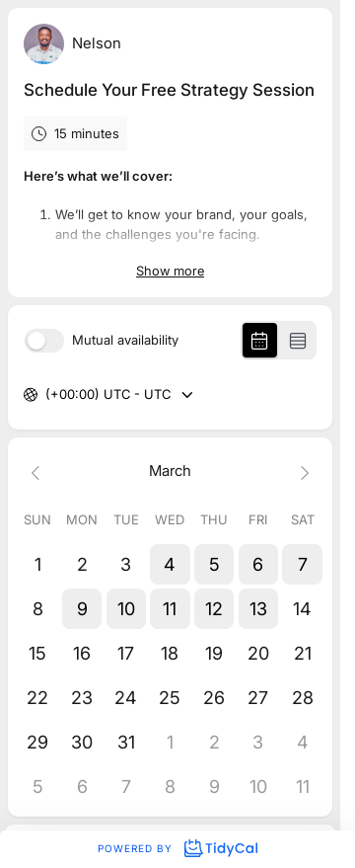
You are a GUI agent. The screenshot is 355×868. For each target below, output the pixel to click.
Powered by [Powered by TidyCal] (177, 848)
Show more (170, 271)
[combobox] (47, 395)
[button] (170, 564)
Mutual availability (125, 340)
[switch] (44, 341)
